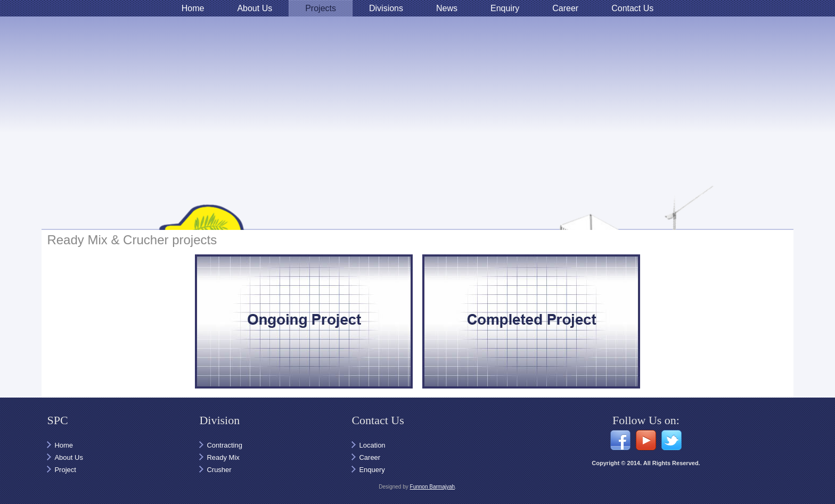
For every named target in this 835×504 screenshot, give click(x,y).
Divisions (386, 8)
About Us (255, 8)
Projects (321, 8)
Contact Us (632, 8)
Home (193, 8)
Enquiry (505, 8)
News (447, 8)
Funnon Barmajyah (433, 487)
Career (565, 8)
